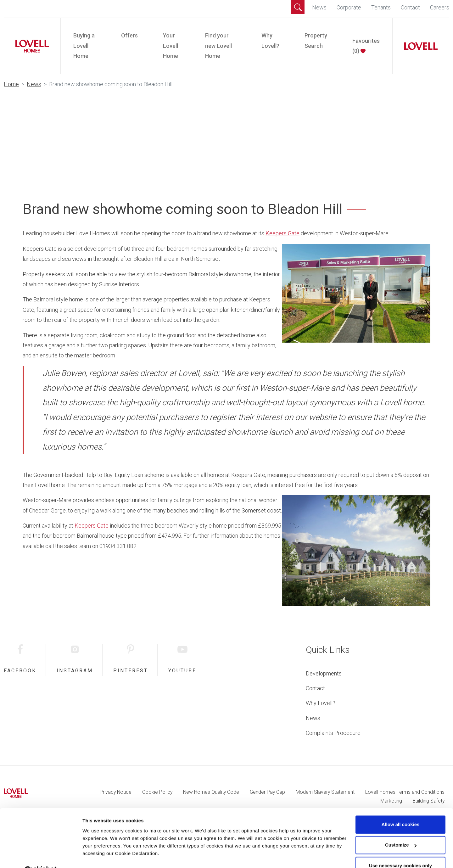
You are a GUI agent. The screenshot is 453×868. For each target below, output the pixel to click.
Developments (324, 673)
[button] (298, 7)
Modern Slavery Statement (325, 792)
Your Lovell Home (171, 46)
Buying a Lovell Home (84, 46)
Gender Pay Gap (267, 792)
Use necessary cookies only (400, 851)
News (319, 7)
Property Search (316, 40)
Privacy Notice (116, 792)
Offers (129, 35)
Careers (440, 7)
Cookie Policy (157, 792)
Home (11, 84)
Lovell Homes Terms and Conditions (405, 792)
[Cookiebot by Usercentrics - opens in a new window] (41, 856)
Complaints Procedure (333, 733)
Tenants (381, 7)
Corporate (349, 7)
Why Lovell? (270, 40)
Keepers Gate (282, 233)
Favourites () (366, 46)
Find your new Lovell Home (218, 46)
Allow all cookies (401, 809)
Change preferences (105, 856)
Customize (401, 830)
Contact (410, 7)
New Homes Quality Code (211, 792)
